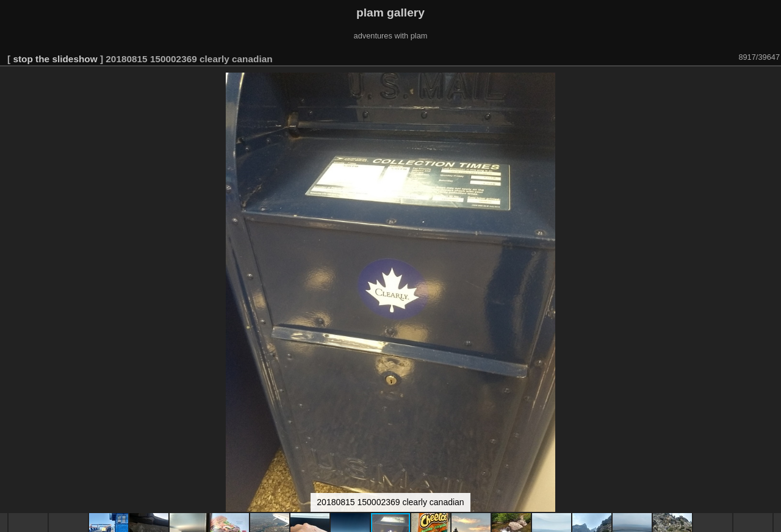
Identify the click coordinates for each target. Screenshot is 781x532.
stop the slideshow (55, 59)
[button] (770, 84)
